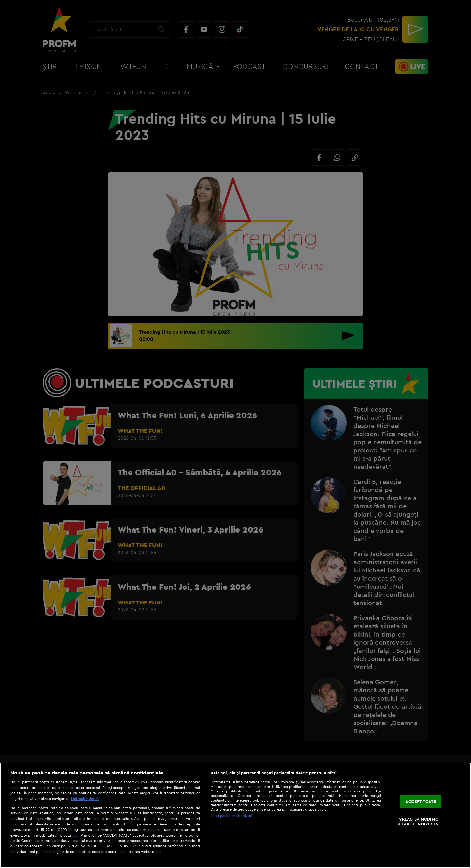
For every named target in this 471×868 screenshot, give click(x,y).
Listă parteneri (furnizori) (232, 816)
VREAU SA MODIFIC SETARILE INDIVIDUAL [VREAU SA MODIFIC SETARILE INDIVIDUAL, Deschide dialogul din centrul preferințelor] (419, 822)
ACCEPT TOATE (421, 801)
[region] (235, 815)
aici (75, 835)
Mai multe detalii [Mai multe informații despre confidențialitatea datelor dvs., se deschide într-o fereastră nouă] (85, 799)
